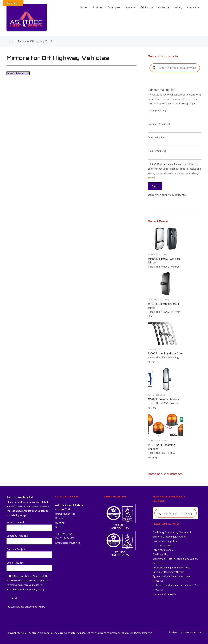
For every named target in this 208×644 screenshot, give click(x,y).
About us (130, 7)
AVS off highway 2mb (18, 73)
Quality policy (160, 554)
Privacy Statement (163, 545)
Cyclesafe (164, 7)
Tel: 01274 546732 (65, 534)
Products (97, 7)
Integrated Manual (163, 550)
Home (84, 7)
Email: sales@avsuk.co (68, 543)
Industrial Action (192, 632)
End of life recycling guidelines (170, 537)
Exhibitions (147, 7)
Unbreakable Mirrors (164, 594)
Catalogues (114, 7)
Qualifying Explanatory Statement (172, 532)
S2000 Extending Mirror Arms (166, 353)
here (184, 195)
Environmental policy (165, 541)
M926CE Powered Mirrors (163, 399)
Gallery (178, 7)
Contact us (193, 7)
